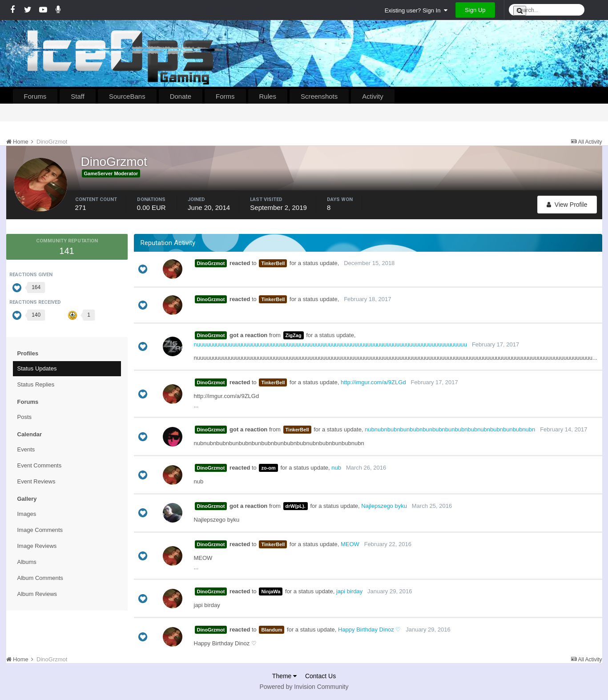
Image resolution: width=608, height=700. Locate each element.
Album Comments (40, 578)
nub (336, 468)
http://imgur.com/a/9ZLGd (373, 382)
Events (26, 449)
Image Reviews (37, 546)
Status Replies (36, 384)
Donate (181, 96)
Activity (373, 96)
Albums (27, 562)
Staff (78, 96)
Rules (268, 96)
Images (27, 514)
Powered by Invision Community (304, 687)
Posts (25, 417)
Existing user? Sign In (416, 10)
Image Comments (40, 530)
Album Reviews (37, 594)
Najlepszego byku (384, 506)
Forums (35, 96)
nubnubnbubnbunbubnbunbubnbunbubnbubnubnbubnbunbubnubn (450, 429)
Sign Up (475, 10)
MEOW (350, 544)
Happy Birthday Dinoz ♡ (369, 630)
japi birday (349, 591)
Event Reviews (36, 481)
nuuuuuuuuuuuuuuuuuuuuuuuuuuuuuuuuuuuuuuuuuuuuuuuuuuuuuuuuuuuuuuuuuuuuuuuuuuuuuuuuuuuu (331, 344)
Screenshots (319, 96)
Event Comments (40, 465)
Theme (284, 676)
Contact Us (320, 676)
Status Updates (37, 368)
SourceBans (127, 96)
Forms (225, 96)
